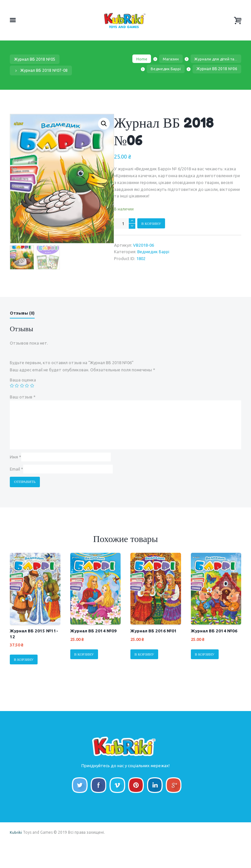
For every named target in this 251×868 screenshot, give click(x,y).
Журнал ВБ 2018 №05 (35, 59)
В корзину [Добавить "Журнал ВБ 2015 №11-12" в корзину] (24, 679)
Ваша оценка (23, 398)
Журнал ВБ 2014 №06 (215, 650)
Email (17, 488)
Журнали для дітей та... (215, 59)
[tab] (22, 333)
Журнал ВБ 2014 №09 (94, 650)
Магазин (168, 59)
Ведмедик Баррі (165, 69)
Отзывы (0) (22, 331)
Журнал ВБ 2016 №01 (154, 650)
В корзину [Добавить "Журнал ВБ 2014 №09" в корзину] (85, 674)
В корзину (152, 224)
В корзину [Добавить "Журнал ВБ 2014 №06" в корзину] (205, 674)
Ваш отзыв (23, 415)
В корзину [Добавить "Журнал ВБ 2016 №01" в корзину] (145, 674)
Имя (16, 475)
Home (139, 59)
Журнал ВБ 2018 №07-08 (44, 70)
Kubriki (16, 858)
